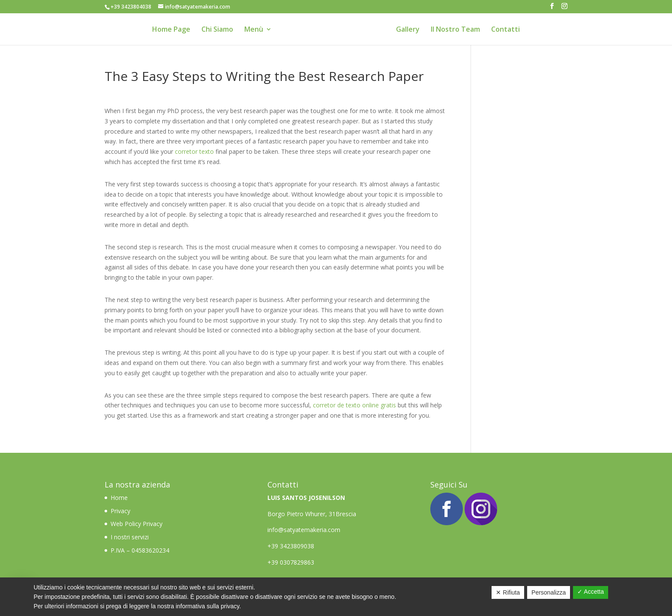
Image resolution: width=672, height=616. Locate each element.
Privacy (120, 511)
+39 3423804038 (131, 7)
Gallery (408, 30)
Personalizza (549, 592)
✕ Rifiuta (508, 592)
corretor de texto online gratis (354, 405)
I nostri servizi (130, 537)
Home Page (171, 30)
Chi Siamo (217, 30)
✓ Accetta (591, 592)
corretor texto (194, 151)
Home (120, 498)
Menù (254, 30)
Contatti (505, 30)
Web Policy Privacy (136, 524)
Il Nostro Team (455, 30)
